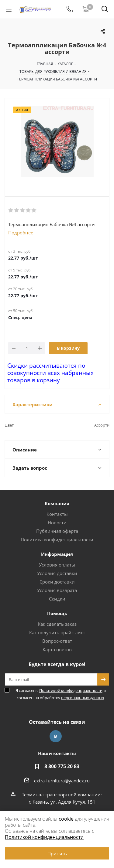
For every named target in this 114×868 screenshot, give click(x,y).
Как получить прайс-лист (57, 632)
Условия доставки (57, 573)
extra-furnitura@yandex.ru (62, 781)
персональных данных (83, 698)
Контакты (57, 514)
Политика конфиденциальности (57, 540)
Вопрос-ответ (57, 641)
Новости (57, 523)
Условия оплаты (57, 565)
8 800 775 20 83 (62, 766)
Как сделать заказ (57, 624)
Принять (57, 853)
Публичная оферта (57, 531)
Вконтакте (56, 736)
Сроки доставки (57, 582)
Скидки (57, 599)
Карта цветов (57, 649)
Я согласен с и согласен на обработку (61, 694)
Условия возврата (57, 590)
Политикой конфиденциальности (71, 690)
